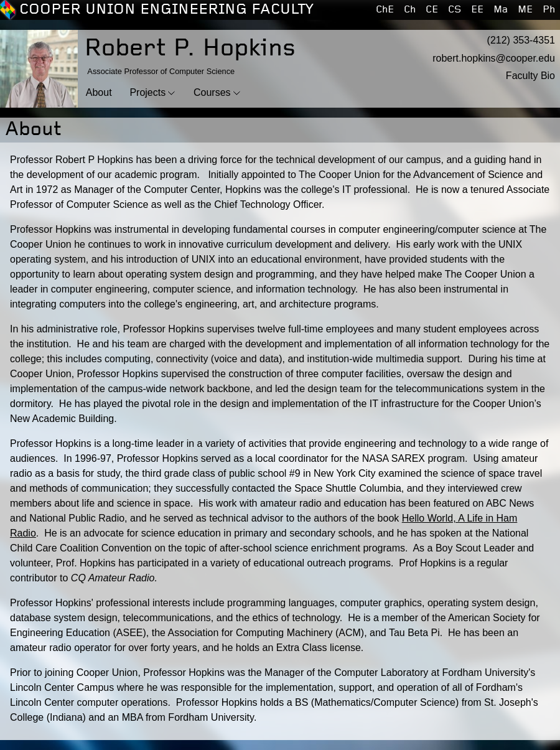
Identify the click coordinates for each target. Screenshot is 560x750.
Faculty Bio (530, 76)
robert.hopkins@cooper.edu (494, 58)
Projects (147, 92)
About (99, 92)
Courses (212, 92)
